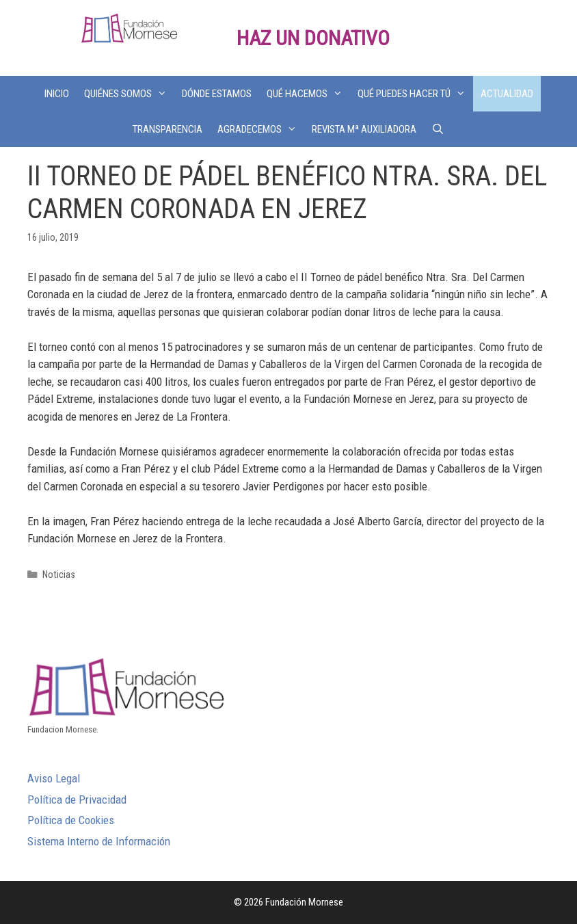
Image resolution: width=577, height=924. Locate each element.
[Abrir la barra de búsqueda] (438, 129)
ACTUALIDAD (507, 94)
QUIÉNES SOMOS (129, 94)
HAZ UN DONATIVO (313, 38)
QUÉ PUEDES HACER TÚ (415, 94)
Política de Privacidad (77, 800)
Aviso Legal (54, 778)
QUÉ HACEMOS (308, 94)
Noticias (59, 575)
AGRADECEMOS (261, 129)
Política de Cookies (71, 820)
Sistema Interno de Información (99, 841)
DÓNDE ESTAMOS (217, 94)
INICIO (57, 94)
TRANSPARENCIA (167, 129)
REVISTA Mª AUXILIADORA (364, 129)
